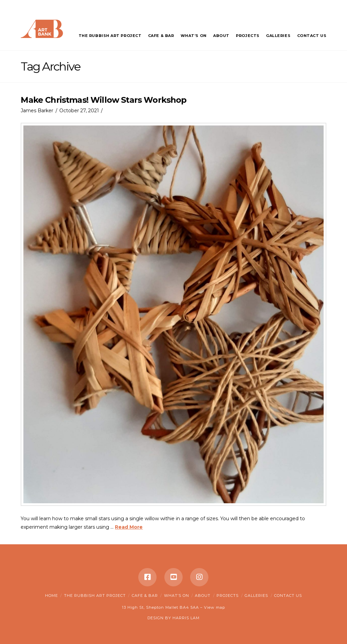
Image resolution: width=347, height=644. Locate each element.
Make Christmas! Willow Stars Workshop (104, 100)
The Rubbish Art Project (95, 596)
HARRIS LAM (186, 618)
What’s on (177, 596)
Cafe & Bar (145, 596)
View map (215, 607)
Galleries (256, 596)
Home (52, 596)
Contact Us (288, 596)
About (203, 596)
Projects (228, 596)
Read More (129, 527)
